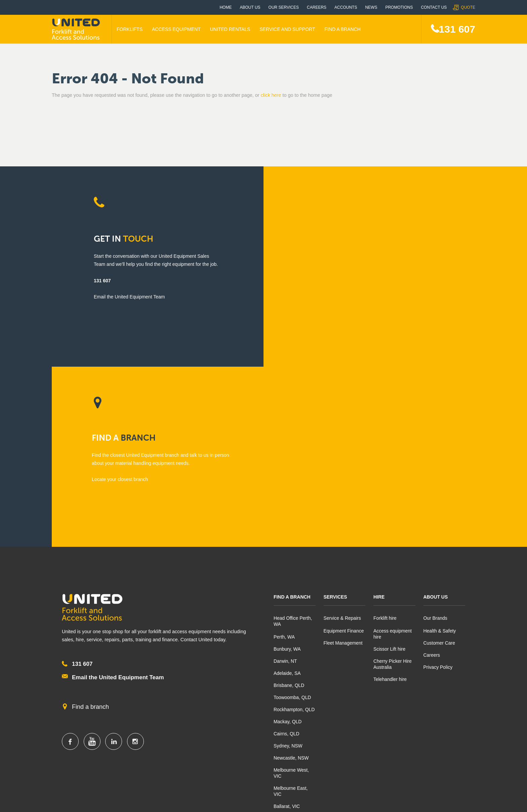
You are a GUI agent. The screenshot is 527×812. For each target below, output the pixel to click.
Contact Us (434, 7)
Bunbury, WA (287, 469)
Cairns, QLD (287, 554)
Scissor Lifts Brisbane (333, 738)
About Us (250, 7)
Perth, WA (284, 457)
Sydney (234, 706)
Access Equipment (176, 29)
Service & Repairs (342, 438)
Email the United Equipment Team (118, 497)
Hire (379, 417)
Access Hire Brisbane (332, 749)
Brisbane (322, 706)
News (371, 7)
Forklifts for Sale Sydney (249, 726)
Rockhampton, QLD (294, 529)
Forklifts (130, 29)
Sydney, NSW (288, 566)
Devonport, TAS (290, 638)
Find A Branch (342, 29)
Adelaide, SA (287, 493)
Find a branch (90, 528)
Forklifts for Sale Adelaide (423, 726)
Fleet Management (343, 463)
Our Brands (436, 438)
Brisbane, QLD (289, 505)
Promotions (399, 7)
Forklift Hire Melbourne (162, 738)
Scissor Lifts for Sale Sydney (254, 761)
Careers (317, 7)
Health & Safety (440, 451)
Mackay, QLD (288, 541)
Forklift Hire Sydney (244, 738)
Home (226, 7)
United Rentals (230, 29)
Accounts (346, 7)
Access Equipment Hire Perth (83, 749)
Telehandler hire (390, 499)
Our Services (284, 7)
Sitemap (439, 802)
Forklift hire (385, 438)
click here (271, 95)
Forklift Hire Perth (70, 738)
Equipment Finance (344, 451)
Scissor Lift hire (390, 469)
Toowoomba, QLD (292, 517)
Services (336, 417)
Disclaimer (401, 802)
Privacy (364, 802)
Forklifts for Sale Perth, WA (80, 726)
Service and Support (287, 29)
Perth (60, 706)
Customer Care (439, 463)
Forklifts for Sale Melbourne (167, 726)
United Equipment (77, 29)
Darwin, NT (285, 481)
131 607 (457, 29)
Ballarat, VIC (287, 626)
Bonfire (237, 803)
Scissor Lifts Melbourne (162, 761)
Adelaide (408, 706)
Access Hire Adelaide (418, 738)
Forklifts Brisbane (328, 726)
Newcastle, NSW (291, 578)
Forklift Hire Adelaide (418, 761)
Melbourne (153, 706)
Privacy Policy (438, 487)
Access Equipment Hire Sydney (257, 749)
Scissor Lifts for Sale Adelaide (427, 749)
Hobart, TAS (286, 650)
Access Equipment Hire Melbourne (174, 749)
